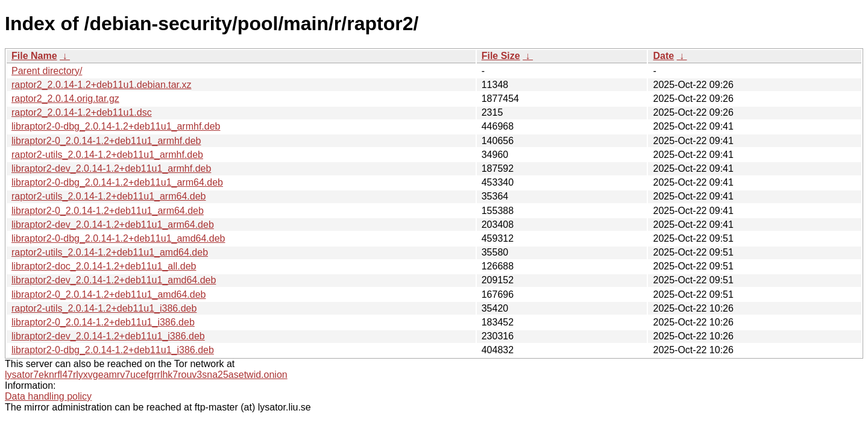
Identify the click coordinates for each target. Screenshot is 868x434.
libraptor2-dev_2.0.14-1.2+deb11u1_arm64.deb (113, 225)
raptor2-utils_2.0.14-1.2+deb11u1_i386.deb (104, 308)
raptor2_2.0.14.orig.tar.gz (65, 99)
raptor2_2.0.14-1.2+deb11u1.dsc (82, 112)
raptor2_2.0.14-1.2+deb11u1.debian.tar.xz (101, 85)
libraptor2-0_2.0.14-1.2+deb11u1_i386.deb (103, 322)
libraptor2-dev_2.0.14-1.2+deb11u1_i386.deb (108, 336)
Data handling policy (48, 396)
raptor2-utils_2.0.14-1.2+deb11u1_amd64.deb (110, 252)
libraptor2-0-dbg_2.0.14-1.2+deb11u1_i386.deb (113, 350)
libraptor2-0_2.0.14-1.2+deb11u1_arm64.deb (108, 211)
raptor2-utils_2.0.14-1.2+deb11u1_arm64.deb (108, 196)
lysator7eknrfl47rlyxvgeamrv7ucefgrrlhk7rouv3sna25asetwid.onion (146, 375)
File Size (501, 56)
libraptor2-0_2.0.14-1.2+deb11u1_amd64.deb (108, 294)
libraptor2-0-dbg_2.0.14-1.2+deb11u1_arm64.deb (117, 182)
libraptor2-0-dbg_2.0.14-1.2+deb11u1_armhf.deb (116, 126)
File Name (34, 56)
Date (663, 56)
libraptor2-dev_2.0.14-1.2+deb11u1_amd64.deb (114, 280)
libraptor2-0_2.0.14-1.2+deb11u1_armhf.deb (106, 141)
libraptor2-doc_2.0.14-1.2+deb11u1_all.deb (104, 266)
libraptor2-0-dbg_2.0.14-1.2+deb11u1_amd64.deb (118, 238)
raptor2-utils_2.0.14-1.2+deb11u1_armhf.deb (107, 155)
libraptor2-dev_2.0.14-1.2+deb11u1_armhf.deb (111, 168)
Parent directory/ (47, 71)
